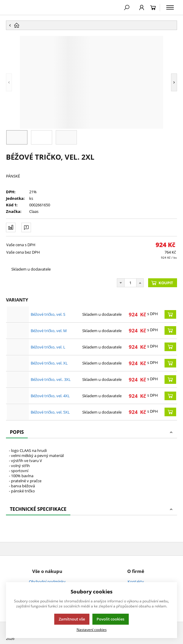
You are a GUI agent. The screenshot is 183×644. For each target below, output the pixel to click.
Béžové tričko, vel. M (49, 331)
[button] (18, 82)
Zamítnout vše (72, 619)
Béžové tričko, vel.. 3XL (51, 379)
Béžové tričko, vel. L (48, 347)
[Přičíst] (140, 283)
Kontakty (136, 582)
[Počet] (130, 283)
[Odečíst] (121, 283)
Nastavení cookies (92, 629)
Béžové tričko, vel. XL (49, 363)
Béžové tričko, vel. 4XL (50, 396)
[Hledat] (127, 7)
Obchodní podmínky (47, 582)
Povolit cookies (110, 619)
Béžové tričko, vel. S (48, 314)
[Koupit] (170, 314)
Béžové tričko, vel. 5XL (50, 412)
